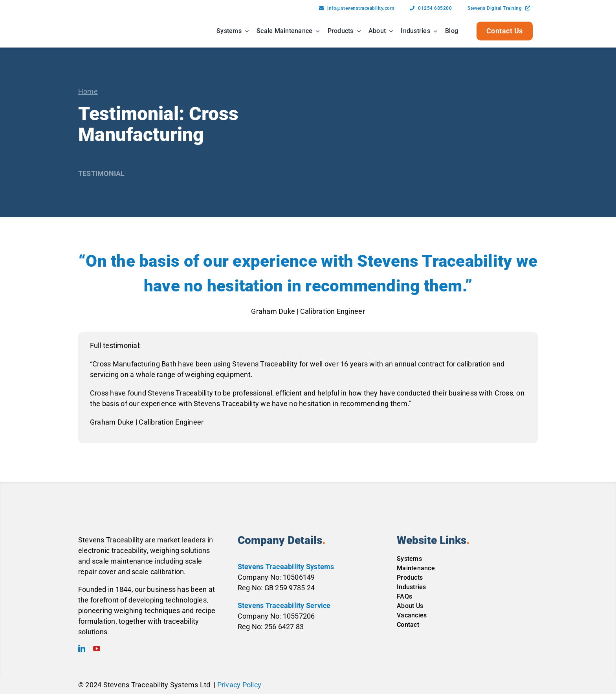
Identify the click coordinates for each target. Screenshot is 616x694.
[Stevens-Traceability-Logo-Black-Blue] (103, 22)
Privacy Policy (239, 685)
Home (88, 91)
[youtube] (97, 648)
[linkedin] (82, 648)
